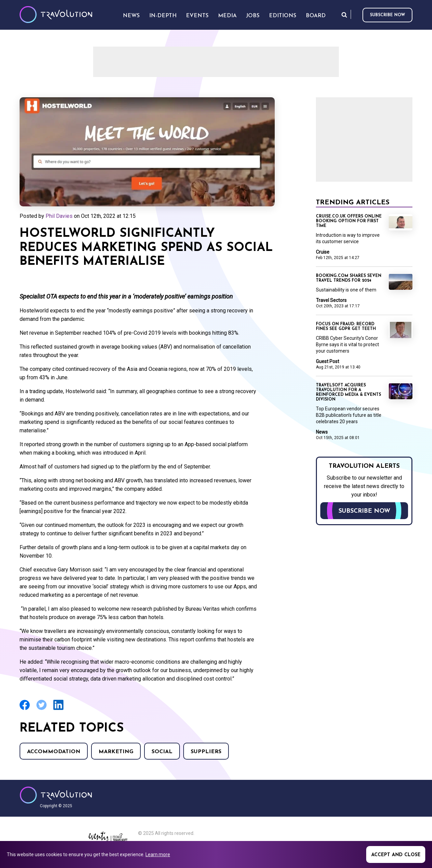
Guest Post (328, 361)
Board (316, 16)
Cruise (323, 252)
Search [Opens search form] (344, 15)
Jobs (253, 16)
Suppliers (206, 752)
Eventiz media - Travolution (108, 838)
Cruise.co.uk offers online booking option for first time (349, 221)
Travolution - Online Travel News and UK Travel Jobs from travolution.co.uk (56, 795)
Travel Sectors (331, 300)
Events (197, 16)
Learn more (158, 854)
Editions (283, 16)
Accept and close (396, 855)
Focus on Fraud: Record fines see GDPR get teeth (346, 327)
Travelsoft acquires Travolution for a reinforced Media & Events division (348, 392)
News (322, 432)
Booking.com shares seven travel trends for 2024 (349, 278)
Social (162, 752)
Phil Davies (59, 216)
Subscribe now (387, 15)
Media (227, 16)
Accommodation (54, 752)
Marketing (116, 752)
